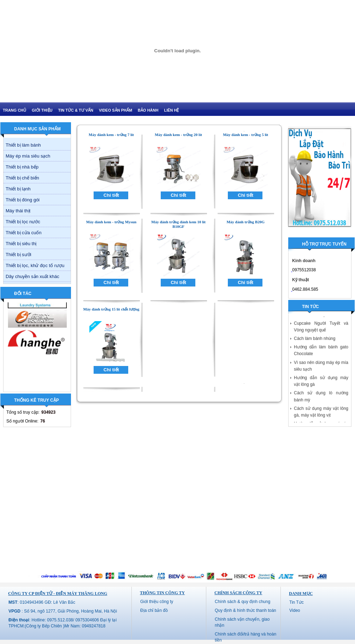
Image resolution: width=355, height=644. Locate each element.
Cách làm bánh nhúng (315, 340)
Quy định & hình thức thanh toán (245, 610)
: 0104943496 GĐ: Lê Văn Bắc (42, 602)
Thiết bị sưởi (19, 255)
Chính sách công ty (238, 593)
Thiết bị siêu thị (21, 244)
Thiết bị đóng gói (23, 200)
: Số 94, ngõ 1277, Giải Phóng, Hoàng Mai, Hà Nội (63, 611)
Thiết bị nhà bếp (22, 167)
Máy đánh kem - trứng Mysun (111, 222)
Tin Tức (297, 602)
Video (295, 610)
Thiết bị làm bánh (23, 145)
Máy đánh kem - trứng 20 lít (178, 135)
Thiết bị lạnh (18, 189)
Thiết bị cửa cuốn (23, 233)
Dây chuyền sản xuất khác (32, 276)
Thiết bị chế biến (22, 178)
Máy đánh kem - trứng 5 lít (245, 135)
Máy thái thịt (18, 211)
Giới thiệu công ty (157, 602)
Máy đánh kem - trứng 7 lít (111, 135)
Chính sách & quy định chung (242, 602)
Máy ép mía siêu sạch (28, 156)
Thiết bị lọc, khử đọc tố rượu (35, 265)
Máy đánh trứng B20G (245, 222)
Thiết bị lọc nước (23, 222)
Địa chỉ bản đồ (154, 610)
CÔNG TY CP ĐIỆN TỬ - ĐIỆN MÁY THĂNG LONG (58, 593)
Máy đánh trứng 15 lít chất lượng (111, 309)
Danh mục (301, 593)
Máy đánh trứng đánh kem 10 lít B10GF (178, 224)
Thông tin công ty (162, 593)
